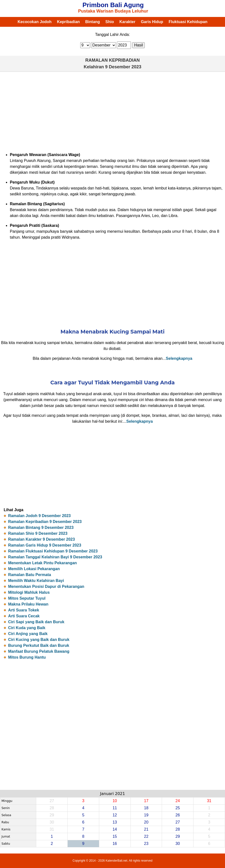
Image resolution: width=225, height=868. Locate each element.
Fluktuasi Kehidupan (188, 22)
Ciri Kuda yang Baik (27, 628)
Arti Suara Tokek (24, 610)
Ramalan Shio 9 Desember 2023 (38, 533)
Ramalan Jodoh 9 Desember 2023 (39, 516)
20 (146, 822)
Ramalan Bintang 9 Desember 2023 (41, 528)
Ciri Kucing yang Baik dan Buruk (39, 640)
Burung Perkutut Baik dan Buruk (39, 645)
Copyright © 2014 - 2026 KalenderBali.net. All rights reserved (112, 861)
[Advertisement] (112, 111)
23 (146, 844)
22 (146, 836)
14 (115, 829)
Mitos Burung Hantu (27, 657)
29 (178, 836)
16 (115, 844)
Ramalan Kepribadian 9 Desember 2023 (45, 522)
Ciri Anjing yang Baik (28, 634)
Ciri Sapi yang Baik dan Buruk (36, 622)
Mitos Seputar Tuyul (27, 598)
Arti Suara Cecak (24, 616)
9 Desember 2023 (123, 67)
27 (178, 822)
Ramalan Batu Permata (30, 575)
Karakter (127, 22)
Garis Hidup (152, 22)
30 (178, 844)
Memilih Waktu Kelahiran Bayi (36, 581)
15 (115, 836)
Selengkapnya (179, 358)
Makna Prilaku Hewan (28, 604)
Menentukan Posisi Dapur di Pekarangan (46, 586)
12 (115, 815)
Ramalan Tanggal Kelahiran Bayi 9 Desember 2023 (55, 557)
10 (115, 801)
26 (178, 815)
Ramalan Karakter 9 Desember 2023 (41, 539)
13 (115, 822)
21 (146, 829)
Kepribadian (68, 22)
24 (178, 801)
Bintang (93, 22)
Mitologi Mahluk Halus (29, 592)
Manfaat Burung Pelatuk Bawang (39, 651)
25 (178, 808)
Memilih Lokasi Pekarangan (34, 569)
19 (146, 815)
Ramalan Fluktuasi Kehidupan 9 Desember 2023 (53, 551)
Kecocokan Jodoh (35, 22)
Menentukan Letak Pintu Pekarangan (42, 563)
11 (115, 808)
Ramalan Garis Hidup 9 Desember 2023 (45, 545)
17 (146, 801)
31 (209, 801)
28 (178, 829)
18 (146, 808)
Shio (110, 22)
